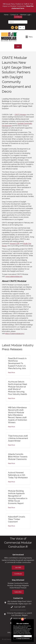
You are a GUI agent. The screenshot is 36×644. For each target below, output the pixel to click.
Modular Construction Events (18, 583)
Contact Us (14, 15)
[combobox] (22, 28)
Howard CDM (15, 244)
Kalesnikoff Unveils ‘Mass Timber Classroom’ (17, 519)
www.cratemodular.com (14, 276)
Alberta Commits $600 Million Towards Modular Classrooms (18, 457)
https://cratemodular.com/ (15, 334)
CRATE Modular (20, 115)
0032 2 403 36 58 (20, 618)
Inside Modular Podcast (18, 588)
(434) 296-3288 (20, 607)
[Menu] (29, 37)
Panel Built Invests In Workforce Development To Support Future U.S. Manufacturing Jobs (17, 363)
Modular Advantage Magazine (18, 586)
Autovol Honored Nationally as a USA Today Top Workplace (18, 475)
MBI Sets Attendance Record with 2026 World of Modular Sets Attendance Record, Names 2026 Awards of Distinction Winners (18, 415)
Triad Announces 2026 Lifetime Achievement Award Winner (18, 438)
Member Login (25, 15)
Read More (11, 373)
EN (20, 27)
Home (6, 15)
